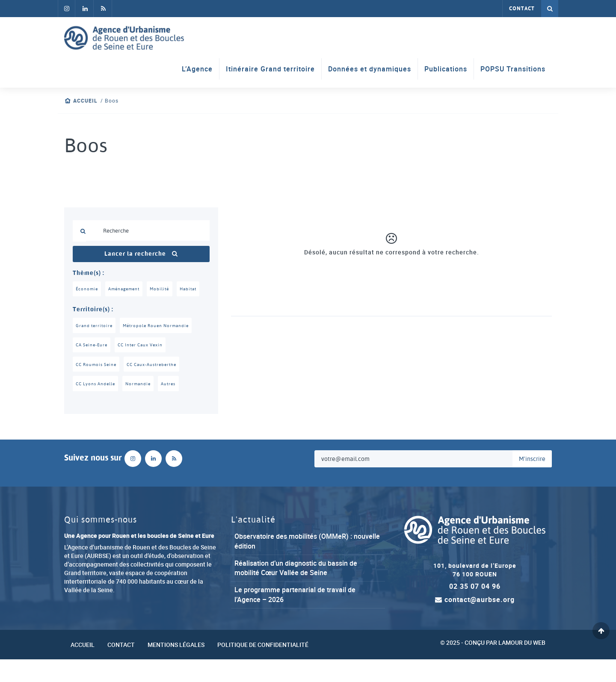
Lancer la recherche (141, 254)
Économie (87, 289)
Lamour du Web (522, 665)
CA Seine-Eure (93, 366)
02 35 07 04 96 (475, 609)
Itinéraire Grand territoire (270, 69)
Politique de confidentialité (263, 667)
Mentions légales (176, 667)
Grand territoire (95, 346)
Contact (522, 9)
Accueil (85, 100)
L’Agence (197, 69)
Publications (446, 69)
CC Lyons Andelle (97, 406)
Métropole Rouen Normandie (161, 346)
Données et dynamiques (370, 69)
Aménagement (127, 289)
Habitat (85, 309)
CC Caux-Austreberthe (158, 386)
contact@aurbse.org (475, 622)
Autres (174, 406)
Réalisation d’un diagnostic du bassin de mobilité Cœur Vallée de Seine (296, 590)
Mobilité (165, 289)
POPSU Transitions (513, 69)
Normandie (142, 406)
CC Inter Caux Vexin (146, 366)
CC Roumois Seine (98, 386)
